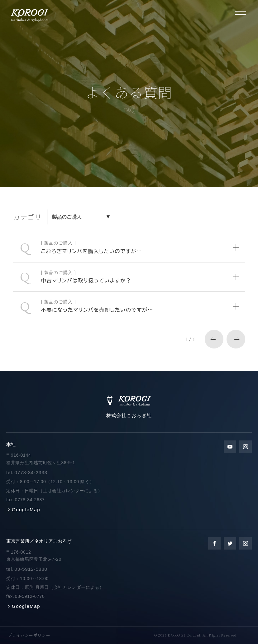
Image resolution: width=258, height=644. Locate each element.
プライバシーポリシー (29, 635)
